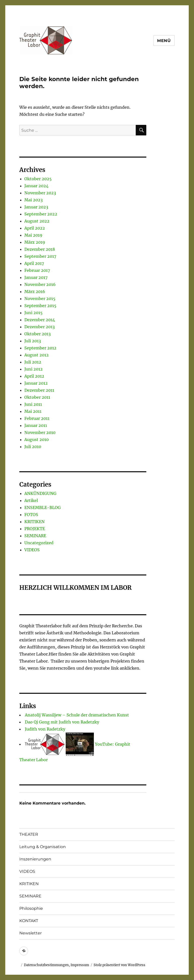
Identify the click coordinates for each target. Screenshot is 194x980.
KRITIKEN (35, 522)
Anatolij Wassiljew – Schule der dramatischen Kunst (77, 715)
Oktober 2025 (38, 179)
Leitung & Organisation (43, 847)
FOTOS (31, 515)
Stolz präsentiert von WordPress (119, 965)
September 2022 (41, 214)
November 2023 (40, 193)
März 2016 (35, 292)
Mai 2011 (33, 411)
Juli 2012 (33, 362)
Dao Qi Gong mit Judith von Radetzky (62, 722)
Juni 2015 (34, 313)
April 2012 (34, 376)
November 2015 (40, 299)
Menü (164, 41)
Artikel (31, 500)
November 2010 (40, 432)
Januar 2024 (36, 186)
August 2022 (37, 221)
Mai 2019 (33, 235)
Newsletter (30, 933)
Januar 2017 (36, 277)
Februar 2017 (37, 270)
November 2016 (40, 284)
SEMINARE (35, 536)
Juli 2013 (33, 341)
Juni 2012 (34, 369)
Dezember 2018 (40, 249)
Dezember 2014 (40, 320)
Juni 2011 (33, 404)
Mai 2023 (34, 200)
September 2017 (40, 256)
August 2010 (37, 440)
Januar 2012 (36, 383)
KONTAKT (29, 921)
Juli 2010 (33, 447)
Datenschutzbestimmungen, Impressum (56, 965)
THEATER (29, 834)
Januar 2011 (36, 425)
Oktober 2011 (37, 397)
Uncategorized (39, 543)
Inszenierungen (35, 859)
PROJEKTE (35, 529)
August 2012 (37, 355)
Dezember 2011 (39, 390)
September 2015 (40, 306)
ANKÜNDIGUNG (40, 493)
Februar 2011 (37, 418)
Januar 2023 (36, 207)
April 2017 (34, 263)
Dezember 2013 (40, 327)
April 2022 (35, 228)
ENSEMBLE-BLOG (43, 507)
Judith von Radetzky (45, 729)
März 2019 (35, 242)
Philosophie (31, 908)
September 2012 (40, 348)
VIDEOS (32, 550)
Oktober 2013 (38, 334)
